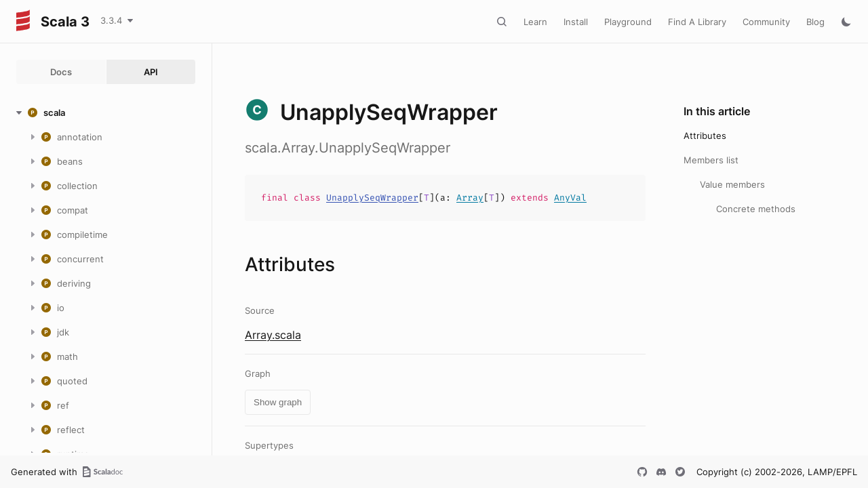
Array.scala (273, 335)
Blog (815, 22)
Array (470, 198)
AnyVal (570, 198)
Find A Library (697, 22)
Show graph (278, 402)
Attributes (705, 136)
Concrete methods (756, 209)
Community (766, 22)
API (151, 72)
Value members (732, 184)
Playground (628, 22)
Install (576, 22)
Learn (535, 22)
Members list (711, 160)
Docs (61, 72)
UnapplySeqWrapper (372, 198)
